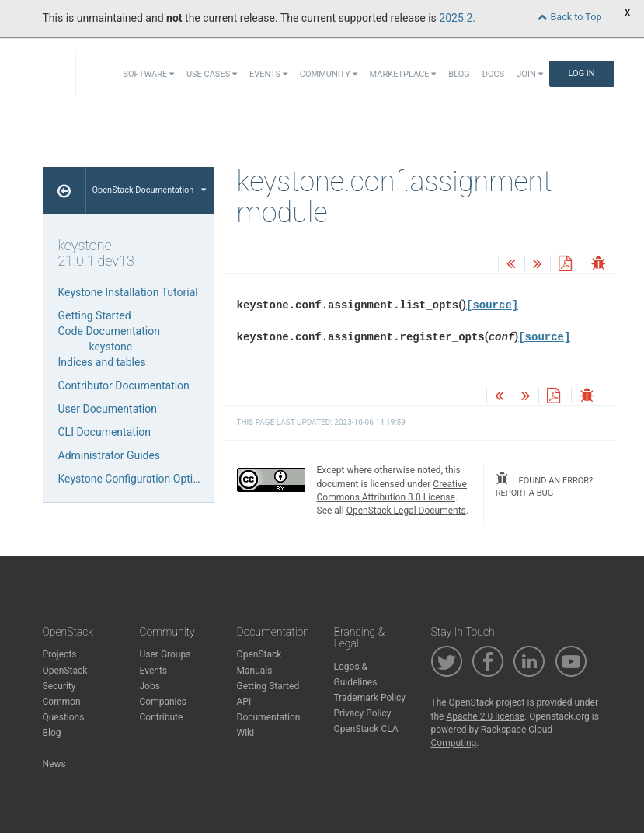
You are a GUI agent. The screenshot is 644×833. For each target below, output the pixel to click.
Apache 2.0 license (485, 716)
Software (148, 74)
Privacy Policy (363, 713)
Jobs (150, 686)
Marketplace (403, 74)
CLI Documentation (104, 432)
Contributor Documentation (124, 385)
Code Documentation (109, 331)
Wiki (246, 733)
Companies (164, 702)
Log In (582, 73)
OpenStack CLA (366, 729)
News (54, 764)
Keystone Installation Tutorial (128, 292)
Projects (60, 654)
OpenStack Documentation (150, 190)
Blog (459, 74)
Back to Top (569, 17)
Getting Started (95, 315)
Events (268, 74)
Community (329, 74)
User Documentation (108, 409)
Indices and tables (102, 362)
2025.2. (457, 18)
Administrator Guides (110, 455)
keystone (111, 347)
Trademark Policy (370, 698)
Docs (493, 74)
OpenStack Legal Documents (406, 511)
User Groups (165, 654)
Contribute (162, 717)
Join (529, 74)
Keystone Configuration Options (135, 479)
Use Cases (212, 74)
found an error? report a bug (544, 485)
